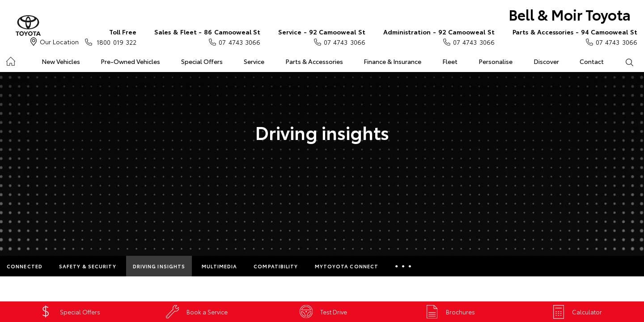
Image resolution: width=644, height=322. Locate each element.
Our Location (59, 42)
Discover (546, 61)
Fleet (450, 61)
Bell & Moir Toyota (570, 14)
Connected (25, 266)
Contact (592, 61)
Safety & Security (88, 266)
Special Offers (202, 61)
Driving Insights (159, 266)
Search (624, 62)
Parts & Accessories (314, 61)
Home (11, 60)
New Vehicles (61, 61)
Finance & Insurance (392, 61)
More (403, 266)
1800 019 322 (114, 37)
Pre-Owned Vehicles (130, 61)
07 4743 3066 (207, 37)
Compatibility (276, 266)
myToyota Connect (347, 266)
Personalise (496, 61)
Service (254, 61)
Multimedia (219, 266)
